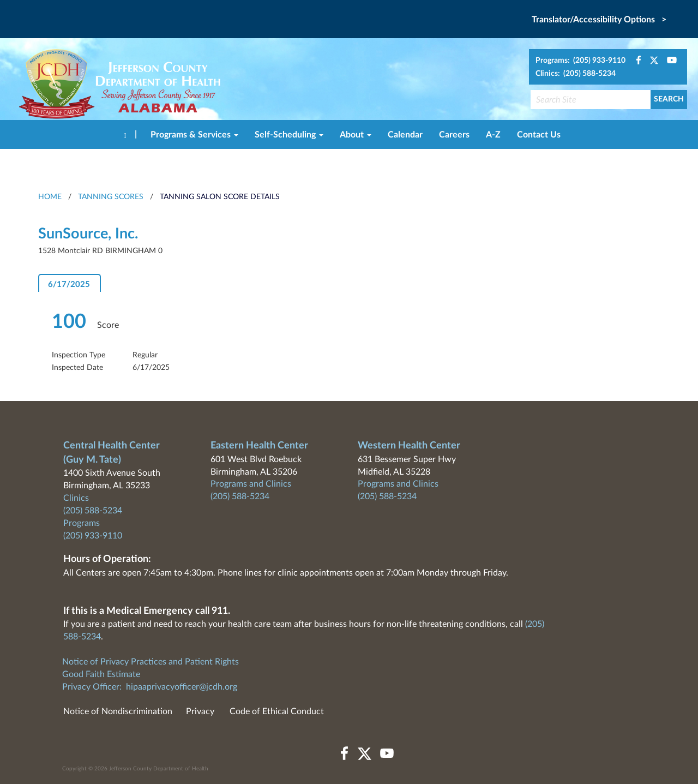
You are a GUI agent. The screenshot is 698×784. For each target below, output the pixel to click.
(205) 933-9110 (93, 536)
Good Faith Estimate (101, 674)
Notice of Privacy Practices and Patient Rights (151, 662)
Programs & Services (194, 135)
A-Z (493, 135)
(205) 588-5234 (93, 511)
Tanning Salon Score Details (220, 197)
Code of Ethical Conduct (277, 711)
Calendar (405, 135)
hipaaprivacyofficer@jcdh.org (182, 687)
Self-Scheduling (289, 135)
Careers (454, 135)
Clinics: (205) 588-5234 (576, 74)
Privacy (200, 711)
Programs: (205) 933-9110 (580, 61)
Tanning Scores (111, 197)
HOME (50, 197)
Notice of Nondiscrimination (118, 711)
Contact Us (539, 135)
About (356, 135)
